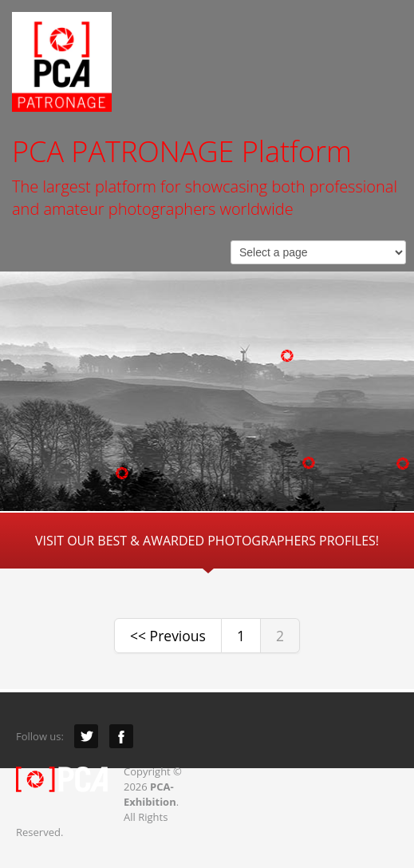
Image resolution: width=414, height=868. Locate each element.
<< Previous (168, 636)
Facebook (121, 736)
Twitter (86, 736)
